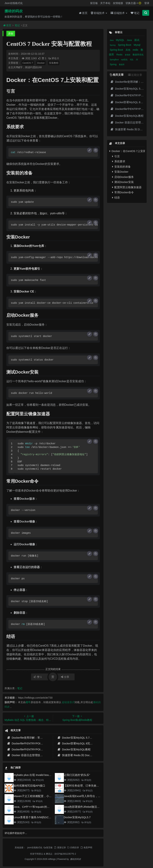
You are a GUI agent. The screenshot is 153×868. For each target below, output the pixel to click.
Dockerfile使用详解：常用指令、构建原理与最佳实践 (41, 738)
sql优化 (125, 60)
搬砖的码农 (14, 11)
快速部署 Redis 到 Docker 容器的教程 (82, 755)
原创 (11, 33)
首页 (83, 13)
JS (137, 60)
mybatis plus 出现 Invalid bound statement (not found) (46, 775)
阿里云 (40, 854)
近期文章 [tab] (135, 75)
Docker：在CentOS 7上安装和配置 (127, 151)
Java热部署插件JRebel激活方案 (83, 807)
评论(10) (38, 780)
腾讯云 (49, 854)
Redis (120, 55)
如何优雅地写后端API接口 (29, 786)
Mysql (137, 45)
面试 (137, 40)
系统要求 (119, 161)
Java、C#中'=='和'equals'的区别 (33, 807)
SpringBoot (115, 60)
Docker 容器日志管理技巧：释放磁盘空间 (34, 755)
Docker (41, 63)
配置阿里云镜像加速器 (127, 187)
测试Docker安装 (123, 182)
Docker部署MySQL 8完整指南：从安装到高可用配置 (91, 743)
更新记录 (60, 848)
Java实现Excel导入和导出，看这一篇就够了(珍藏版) (95, 796)
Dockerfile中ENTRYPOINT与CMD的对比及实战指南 (41, 743)
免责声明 (86, 848)
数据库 (122, 65)
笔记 (135, 13)
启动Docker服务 (123, 177)
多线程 (128, 55)
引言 (116, 156)
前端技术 (99, 13)
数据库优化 (138, 55)
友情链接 (118, 3)
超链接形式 (68, 702)
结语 (116, 198)
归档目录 (73, 848)
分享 (65, 677)
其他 (128, 50)
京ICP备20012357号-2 (65, 854)
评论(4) (37, 801)
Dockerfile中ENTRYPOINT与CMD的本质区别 (37, 749)
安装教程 (54, 63)
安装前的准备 (121, 167)
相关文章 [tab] (117, 75)
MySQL (120, 40)
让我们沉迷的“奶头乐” (77, 775)
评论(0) (86, 780)
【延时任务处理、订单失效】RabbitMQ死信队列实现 (96, 786)
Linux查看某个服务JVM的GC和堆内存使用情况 (42, 817)
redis (136, 50)
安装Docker (120, 172)
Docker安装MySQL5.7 (77, 817)
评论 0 (53, 58)
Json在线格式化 (14, 3)
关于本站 (105, 3)
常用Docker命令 (123, 192)
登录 (147, 3)
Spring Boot (125, 45)
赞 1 (43, 58)
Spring (113, 45)
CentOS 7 (28, 63)
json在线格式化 (35, 848)
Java (112, 40)
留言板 (94, 3)
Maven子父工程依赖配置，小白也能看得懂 (39, 796)
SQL (132, 60)
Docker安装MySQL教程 (74, 749)
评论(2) (36, 791)
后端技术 (119, 13)
